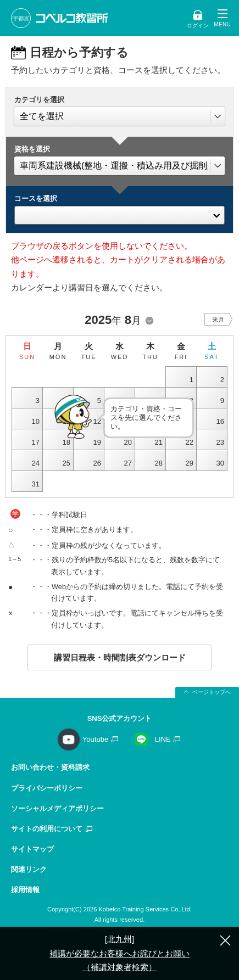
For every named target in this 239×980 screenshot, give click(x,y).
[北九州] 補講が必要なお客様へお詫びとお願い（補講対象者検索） (119, 953)
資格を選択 (32, 149)
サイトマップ (32, 849)
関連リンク (29, 869)
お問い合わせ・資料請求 (50, 767)
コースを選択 (36, 198)
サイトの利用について (47, 829)
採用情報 (25, 890)
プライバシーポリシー (47, 788)
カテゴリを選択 (39, 100)
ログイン (198, 26)
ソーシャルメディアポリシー (57, 808)
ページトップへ (212, 692)
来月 (218, 320)
